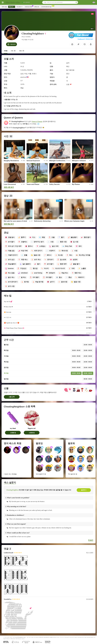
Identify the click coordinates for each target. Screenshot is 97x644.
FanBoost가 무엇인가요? (85, 39)
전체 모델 (4, 7)
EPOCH (41, 637)
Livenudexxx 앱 (47, 7)
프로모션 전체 (29, 7)
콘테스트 (37, 7)
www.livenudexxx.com (20, 637)
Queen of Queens (37, 121)
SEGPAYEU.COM (48, 637)
